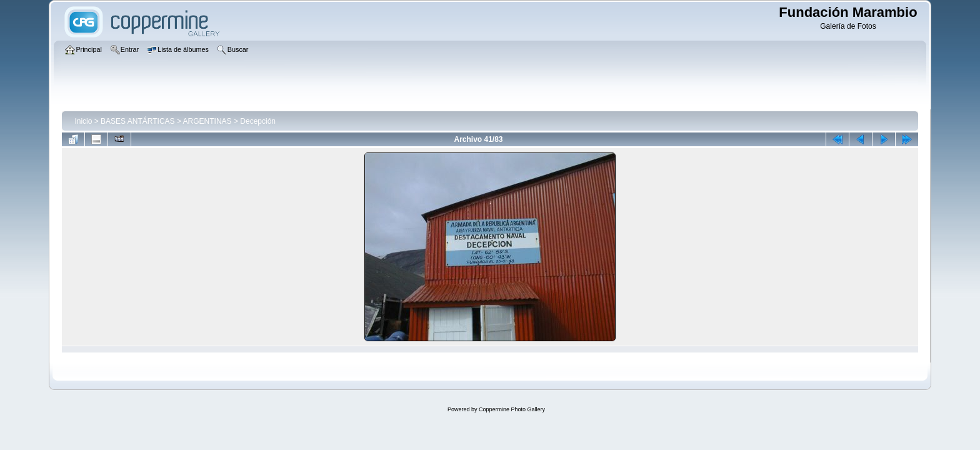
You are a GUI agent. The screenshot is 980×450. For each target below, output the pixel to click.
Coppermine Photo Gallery (512, 409)
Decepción (258, 121)
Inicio (83, 121)
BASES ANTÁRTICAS (137, 121)
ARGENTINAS (207, 121)
